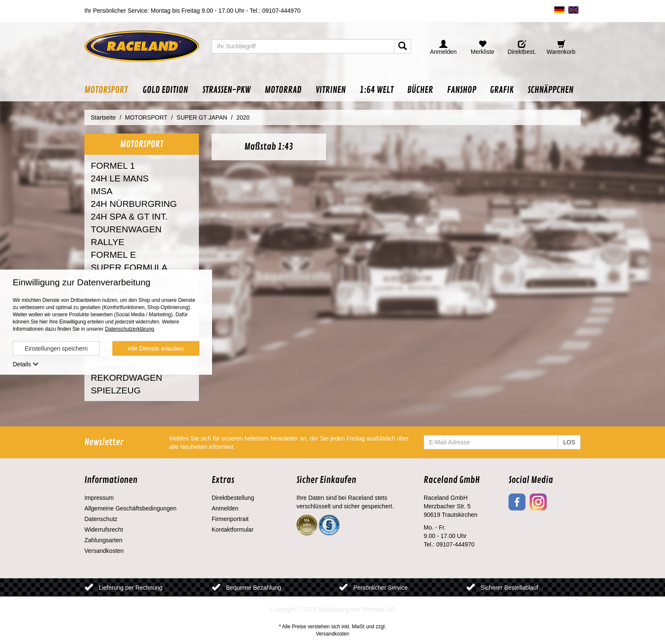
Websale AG (379, 609)
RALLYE (108, 242)
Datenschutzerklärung (129, 329)
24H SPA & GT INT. (129, 216)
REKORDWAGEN (126, 378)
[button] (110, 90)
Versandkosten (104, 551)
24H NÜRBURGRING (134, 204)
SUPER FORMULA (129, 267)
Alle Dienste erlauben (156, 348)
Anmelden (225, 508)
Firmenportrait (230, 519)
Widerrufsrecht (104, 530)
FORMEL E (113, 255)
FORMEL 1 (113, 166)
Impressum (99, 498)
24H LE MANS (120, 178)
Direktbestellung (233, 498)
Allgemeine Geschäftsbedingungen (130, 508)
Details (26, 364)
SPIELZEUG (116, 390)
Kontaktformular (233, 530)
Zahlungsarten (103, 540)
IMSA (102, 191)
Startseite (103, 117)
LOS (569, 442)
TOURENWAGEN (126, 229)
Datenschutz (101, 519)
